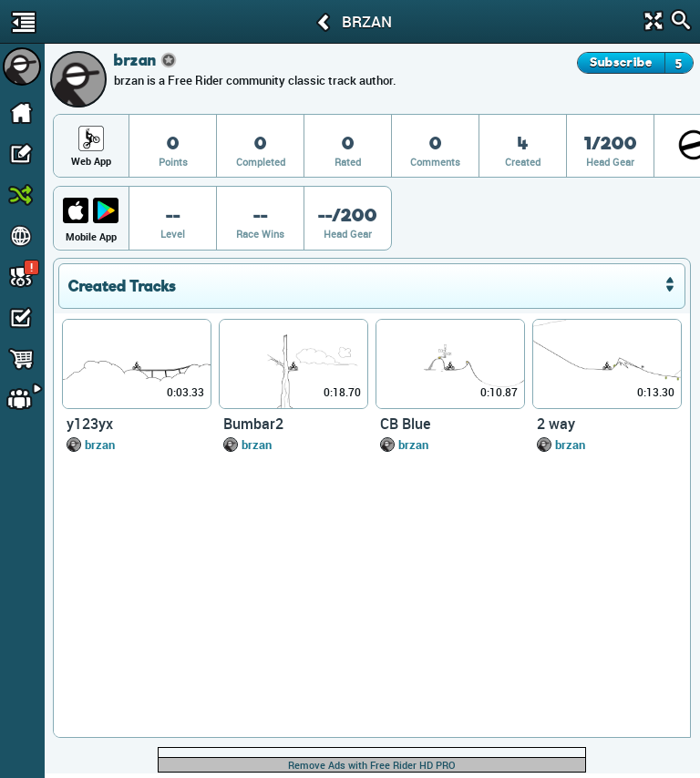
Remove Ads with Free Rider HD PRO (372, 765)
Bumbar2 (253, 424)
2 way (556, 424)
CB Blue (405, 424)
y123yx (90, 424)
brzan (100, 445)
